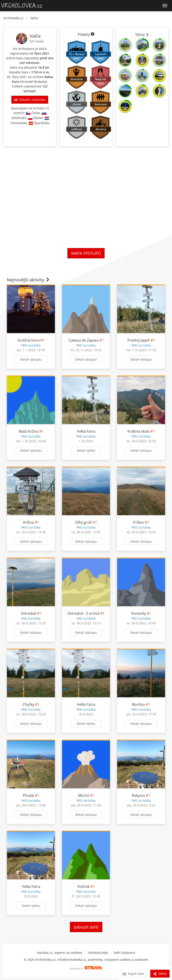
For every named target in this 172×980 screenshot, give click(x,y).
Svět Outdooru (124, 953)
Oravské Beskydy (33, 82)
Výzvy (142, 34)
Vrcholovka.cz (13, 18)
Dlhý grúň (84, 522)
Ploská (28, 795)
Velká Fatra (86, 431)
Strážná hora (28, 340)
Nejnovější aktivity (28, 280)
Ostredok (28, 613)
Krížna (28, 522)
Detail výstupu (31, 359)
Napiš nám (133, 974)
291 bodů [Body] (37, 41)
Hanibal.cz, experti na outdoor (60, 953)
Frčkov (139, 522)
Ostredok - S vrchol (83, 613)
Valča (34, 18)
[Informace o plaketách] (92, 34)
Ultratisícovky (98, 953)
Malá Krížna (28, 431)
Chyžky (28, 704)
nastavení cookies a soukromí (126, 960)
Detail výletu (86, 450)
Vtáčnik (83, 886)
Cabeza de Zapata (84, 340)
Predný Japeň (139, 340)
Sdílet (160, 974)
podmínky (95, 960)
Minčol (84, 795)
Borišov (139, 704)
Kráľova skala (139, 431)
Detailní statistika (30, 100)
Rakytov (139, 795)
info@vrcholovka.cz (72, 960)
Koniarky (139, 613)
